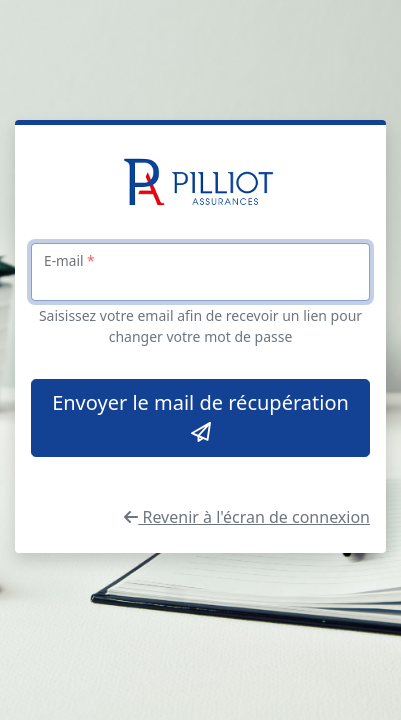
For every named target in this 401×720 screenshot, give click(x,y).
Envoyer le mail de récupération (200, 416)
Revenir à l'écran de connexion (247, 517)
